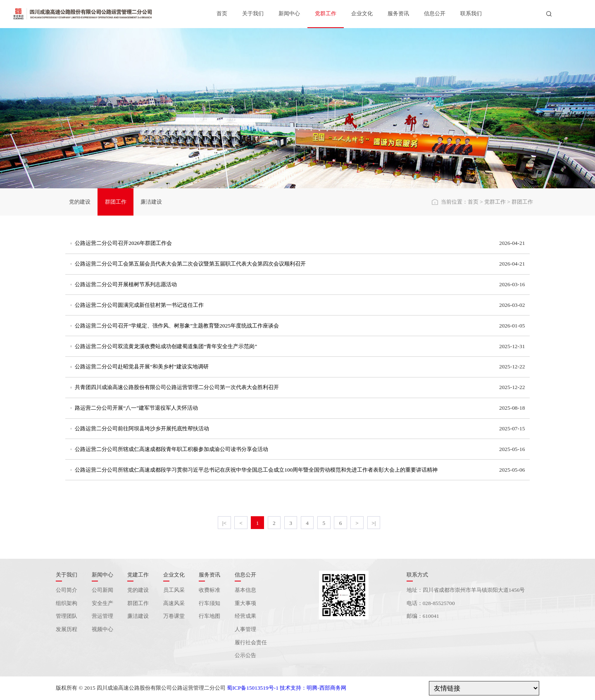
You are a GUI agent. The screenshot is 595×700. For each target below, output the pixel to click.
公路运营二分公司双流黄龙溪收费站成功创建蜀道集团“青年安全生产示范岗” (166, 346)
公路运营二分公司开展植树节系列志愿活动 (126, 284)
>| (374, 523)
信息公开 (435, 13)
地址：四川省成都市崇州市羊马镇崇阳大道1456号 (466, 590)
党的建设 (80, 202)
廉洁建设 (151, 202)
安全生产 (102, 603)
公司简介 (67, 590)
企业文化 (362, 13)
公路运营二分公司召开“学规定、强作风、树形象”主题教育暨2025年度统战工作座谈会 (177, 326)
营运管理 (102, 616)
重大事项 (245, 603)
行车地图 (209, 616)
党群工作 (326, 13)
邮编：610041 (423, 616)
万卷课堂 (174, 616)
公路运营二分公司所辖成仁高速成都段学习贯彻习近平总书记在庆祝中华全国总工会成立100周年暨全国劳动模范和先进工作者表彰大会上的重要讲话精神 (256, 470)
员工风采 (174, 590)
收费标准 (209, 590)
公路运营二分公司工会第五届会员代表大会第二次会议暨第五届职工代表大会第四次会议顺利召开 (190, 264)
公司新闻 (102, 590)
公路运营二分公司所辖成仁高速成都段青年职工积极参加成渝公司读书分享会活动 (171, 449)
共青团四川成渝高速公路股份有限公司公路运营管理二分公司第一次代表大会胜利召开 (177, 387)
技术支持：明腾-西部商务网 (313, 688)
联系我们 (471, 13)
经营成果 (245, 616)
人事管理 (245, 629)
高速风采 (174, 603)
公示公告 (245, 655)
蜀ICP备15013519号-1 (252, 688)
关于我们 (253, 13)
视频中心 (102, 629)
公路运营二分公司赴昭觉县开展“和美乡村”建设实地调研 (142, 367)
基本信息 (245, 590)
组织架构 (67, 603)
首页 (222, 13)
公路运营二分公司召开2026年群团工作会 (123, 243)
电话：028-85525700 (431, 603)
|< (224, 523)
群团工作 (116, 202)
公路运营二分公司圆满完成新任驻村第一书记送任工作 (139, 305)
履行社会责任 (251, 642)
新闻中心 (289, 13)
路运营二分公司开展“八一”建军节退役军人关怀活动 (136, 408)
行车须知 (209, 603)
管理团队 (67, 616)
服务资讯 (398, 13)
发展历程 (67, 629)
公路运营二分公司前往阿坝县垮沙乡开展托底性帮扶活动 (142, 428)
